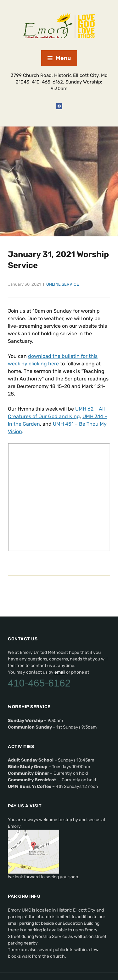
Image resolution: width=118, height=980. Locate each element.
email (60, 672)
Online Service (63, 284)
